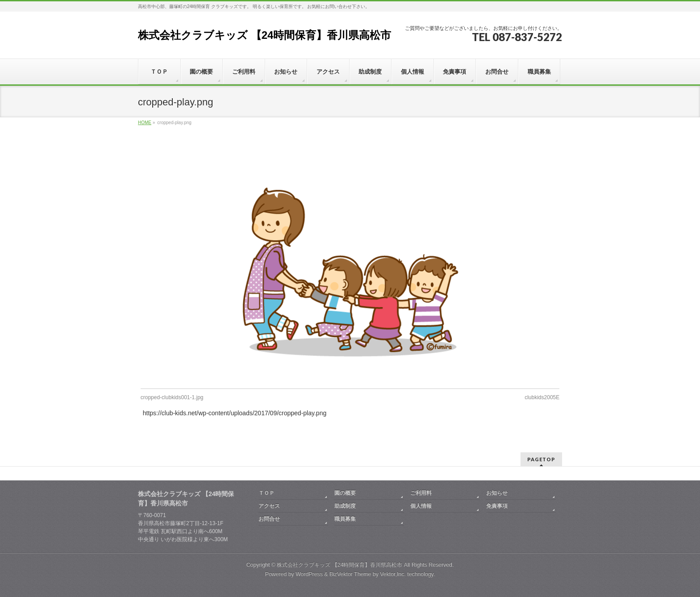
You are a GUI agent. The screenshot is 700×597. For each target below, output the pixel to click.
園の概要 (345, 493)
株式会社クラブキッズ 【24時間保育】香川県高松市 (265, 35)
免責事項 (497, 506)
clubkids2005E (542, 397)
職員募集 (345, 519)
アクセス (269, 506)
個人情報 (421, 506)
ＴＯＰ (267, 493)
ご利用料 (421, 493)
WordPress (309, 574)
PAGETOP (541, 459)
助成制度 (345, 506)
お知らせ (497, 493)
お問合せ (269, 519)
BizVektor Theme (350, 574)
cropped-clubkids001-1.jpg (172, 397)
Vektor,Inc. (393, 574)
